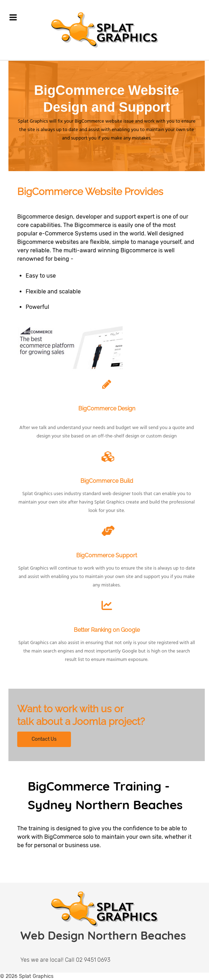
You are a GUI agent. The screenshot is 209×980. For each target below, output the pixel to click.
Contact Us (44, 739)
